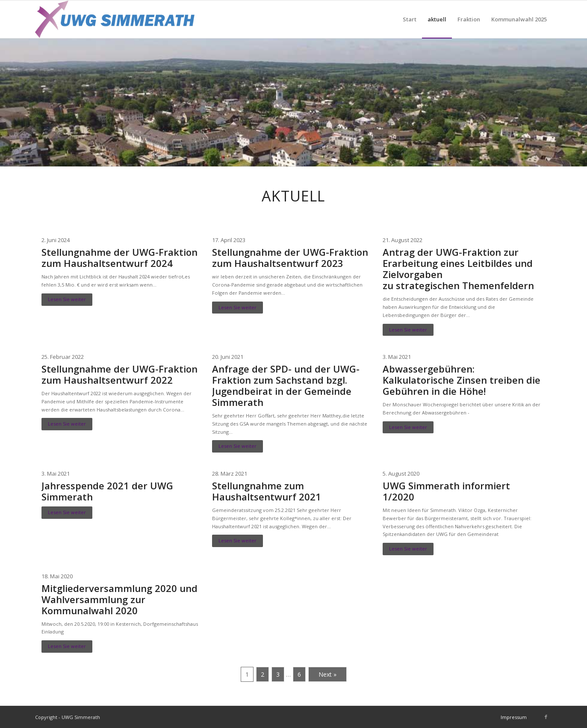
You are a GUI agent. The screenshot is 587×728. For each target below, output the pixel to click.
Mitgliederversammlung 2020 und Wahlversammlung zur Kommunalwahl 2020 (119, 599)
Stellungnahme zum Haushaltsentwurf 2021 (267, 491)
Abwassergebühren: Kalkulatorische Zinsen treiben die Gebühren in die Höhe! (462, 380)
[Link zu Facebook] (546, 717)
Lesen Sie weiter (67, 299)
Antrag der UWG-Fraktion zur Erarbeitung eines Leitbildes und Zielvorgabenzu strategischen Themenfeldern (458, 269)
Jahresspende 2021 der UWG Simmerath (107, 491)
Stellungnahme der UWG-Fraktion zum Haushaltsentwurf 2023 (290, 257)
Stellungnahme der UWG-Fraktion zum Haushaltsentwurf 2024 (119, 257)
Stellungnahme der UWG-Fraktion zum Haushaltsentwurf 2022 (119, 374)
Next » (327, 674)
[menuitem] (410, 19)
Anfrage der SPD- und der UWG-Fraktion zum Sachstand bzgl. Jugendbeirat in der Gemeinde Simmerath (286, 385)
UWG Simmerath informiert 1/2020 (446, 491)
